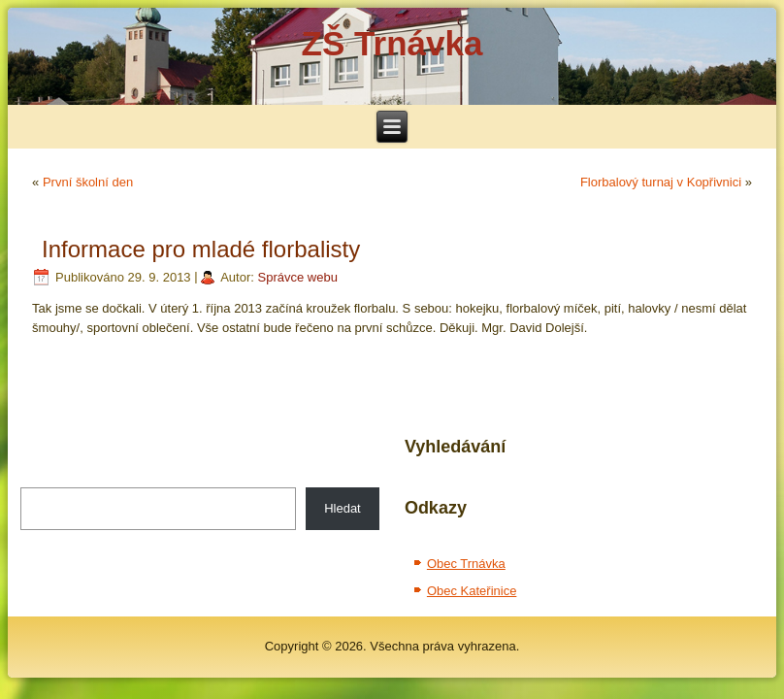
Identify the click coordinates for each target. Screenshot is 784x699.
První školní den (88, 182)
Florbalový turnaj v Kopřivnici (661, 182)
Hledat (343, 508)
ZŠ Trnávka (392, 43)
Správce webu (298, 277)
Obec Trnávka (466, 564)
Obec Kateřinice (472, 591)
